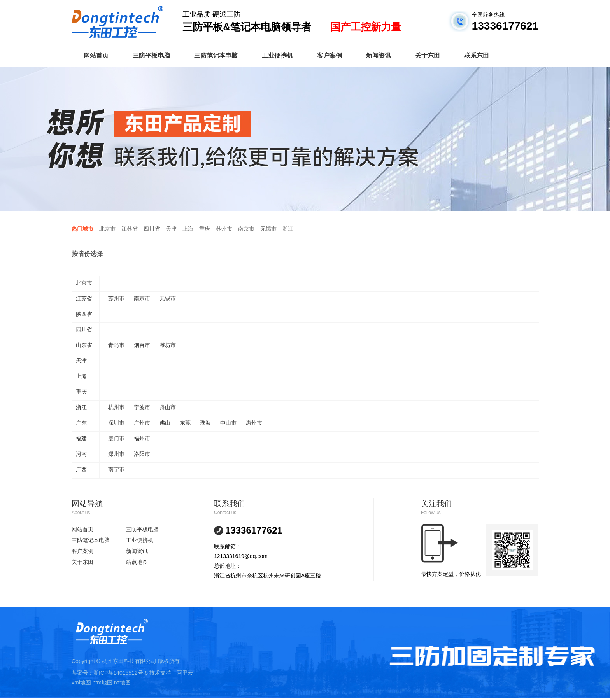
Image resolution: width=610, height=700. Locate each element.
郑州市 (116, 454)
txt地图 (122, 682)
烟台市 (142, 345)
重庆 (205, 229)
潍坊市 (168, 345)
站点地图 (137, 562)
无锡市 (268, 229)
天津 (171, 229)
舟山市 (168, 407)
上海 (188, 229)
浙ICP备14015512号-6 (121, 673)
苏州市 (224, 229)
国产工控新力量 (366, 27)
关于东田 (428, 55)
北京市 (107, 229)
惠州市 (254, 423)
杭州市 (116, 407)
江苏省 (130, 229)
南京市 (246, 229)
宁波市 (142, 407)
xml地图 (81, 682)
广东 (81, 423)
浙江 (288, 229)
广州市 (142, 423)
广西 (81, 469)
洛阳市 (142, 454)
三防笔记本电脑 (216, 55)
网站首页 (96, 55)
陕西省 (84, 314)
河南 (81, 454)
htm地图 (103, 682)
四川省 (152, 229)
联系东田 (477, 55)
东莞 (185, 423)
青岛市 (116, 345)
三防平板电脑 (151, 55)
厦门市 (116, 438)
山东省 (84, 345)
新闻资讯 (379, 55)
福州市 (142, 438)
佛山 (165, 423)
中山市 (228, 423)
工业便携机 (277, 55)
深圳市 (116, 423)
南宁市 (116, 469)
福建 (81, 438)
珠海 (205, 423)
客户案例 (330, 55)
